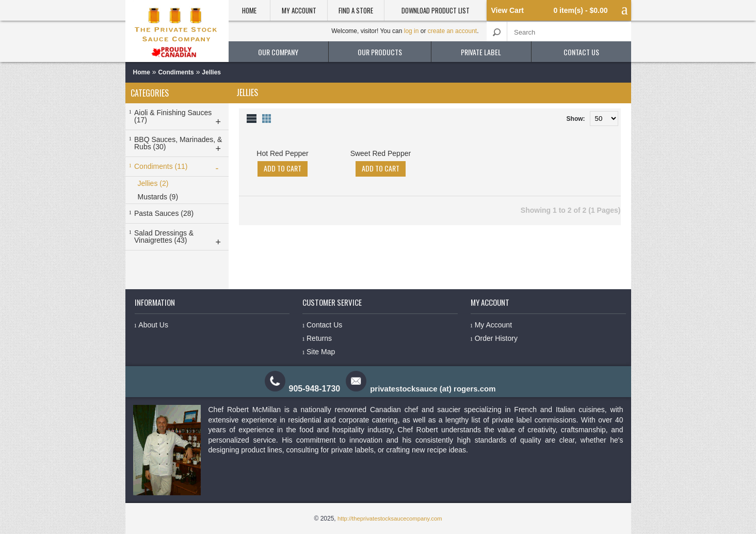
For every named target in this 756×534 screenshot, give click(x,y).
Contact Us (324, 325)
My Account (299, 10)
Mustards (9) (158, 197)
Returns (319, 338)
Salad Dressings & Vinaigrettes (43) (180, 238)
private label (481, 52)
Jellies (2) (153, 183)
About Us (153, 325)
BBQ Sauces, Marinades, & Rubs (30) (180, 145)
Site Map (321, 352)
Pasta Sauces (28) (164, 213)
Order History (496, 338)
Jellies (211, 72)
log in (412, 31)
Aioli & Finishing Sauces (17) (180, 118)
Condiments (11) (180, 168)
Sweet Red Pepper (381, 153)
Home (249, 10)
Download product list (436, 10)
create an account (452, 31)
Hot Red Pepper (282, 153)
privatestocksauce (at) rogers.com (433, 389)
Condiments (176, 72)
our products (380, 52)
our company (278, 52)
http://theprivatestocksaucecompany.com (390, 519)
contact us (581, 52)
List (252, 118)
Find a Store (356, 10)
